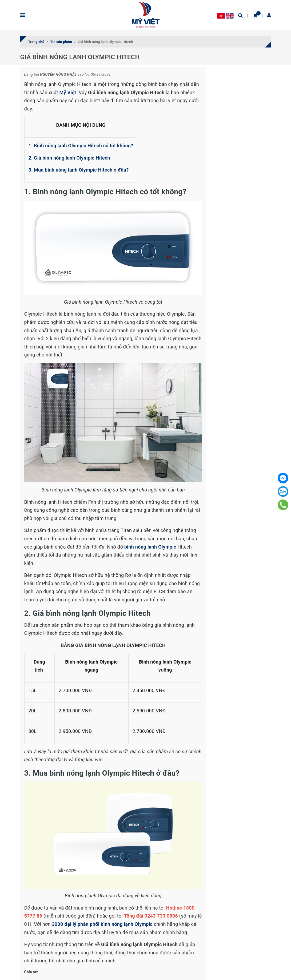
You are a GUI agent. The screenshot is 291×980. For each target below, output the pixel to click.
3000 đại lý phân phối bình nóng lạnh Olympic (103, 924)
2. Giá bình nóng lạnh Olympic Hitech (69, 158)
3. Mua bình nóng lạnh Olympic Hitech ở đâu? (79, 170)
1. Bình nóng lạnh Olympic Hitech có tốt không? (81, 146)
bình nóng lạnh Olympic (150, 547)
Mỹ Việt (68, 92)
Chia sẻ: (31, 972)
